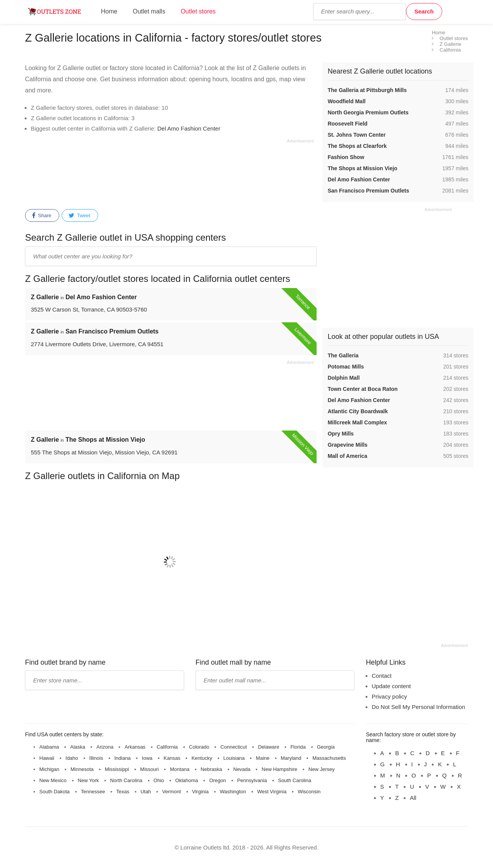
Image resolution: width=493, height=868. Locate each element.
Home (109, 11)
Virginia (200, 792)
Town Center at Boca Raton (363, 389)
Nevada (242, 769)
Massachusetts (329, 758)
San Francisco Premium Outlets (369, 191)
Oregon (217, 780)
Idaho (72, 758)
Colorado (199, 747)
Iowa (147, 758)
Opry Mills (341, 434)
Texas (123, 792)
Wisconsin (309, 792)
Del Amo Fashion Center (189, 128)
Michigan (49, 769)
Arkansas (135, 747)
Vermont (171, 792)
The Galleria (343, 355)
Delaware (269, 747)
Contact (382, 676)
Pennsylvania (252, 780)
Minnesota (82, 769)
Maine (262, 758)
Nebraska (211, 769)
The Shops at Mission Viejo (363, 168)
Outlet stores (198, 11)
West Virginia (272, 792)
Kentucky (202, 758)
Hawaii (47, 758)
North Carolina (126, 780)
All (413, 798)
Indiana (123, 758)
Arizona (105, 747)
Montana (180, 769)
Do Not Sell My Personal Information (418, 707)
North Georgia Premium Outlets (368, 112)
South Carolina (295, 780)
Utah (146, 792)
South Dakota (54, 792)
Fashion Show (346, 157)
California (167, 747)
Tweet (79, 216)
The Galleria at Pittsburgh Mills (367, 90)
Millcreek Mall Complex (357, 422)
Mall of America (348, 456)
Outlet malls (149, 11)
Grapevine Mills (348, 445)
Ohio (159, 780)
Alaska (78, 747)
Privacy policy (389, 696)
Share (42, 216)
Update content (391, 686)
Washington (233, 792)
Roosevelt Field (348, 124)
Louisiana (234, 758)
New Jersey (322, 769)
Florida (298, 747)
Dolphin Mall (344, 378)
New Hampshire (279, 769)
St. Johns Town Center (357, 135)
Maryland (291, 758)
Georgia (326, 747)
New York (88, 780)
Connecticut (234, 747)
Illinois (96, 758)
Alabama (49, 747)
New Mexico (53, 780)
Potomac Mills (346, 367)
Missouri (149, 769)
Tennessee (93, 792)
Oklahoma (187, 780)
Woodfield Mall (347, 101)
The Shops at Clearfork (357, 146)
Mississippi (117, 769)
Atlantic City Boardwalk (358, 411)
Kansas (172, 758)
